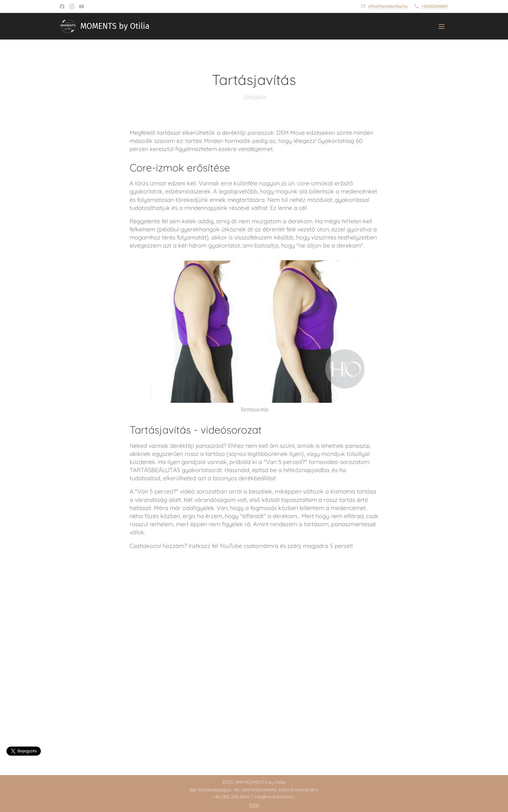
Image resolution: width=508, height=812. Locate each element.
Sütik (254, 805)
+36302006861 (435, 6)
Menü (442, 27)
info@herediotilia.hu (388, 6)
